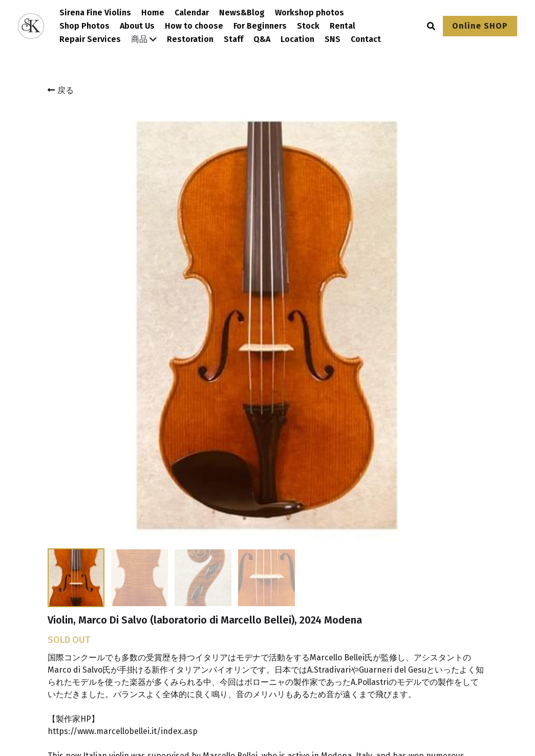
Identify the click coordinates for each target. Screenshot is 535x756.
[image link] (85, 630)
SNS (333, 39)
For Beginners (260, 26)
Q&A (262, 39)
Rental (343, 26)
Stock (308, 26)
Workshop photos (309, 13)
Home (153, 13)
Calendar (192, 13)
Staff (233, 39)
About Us (137, 26)
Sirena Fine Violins (95, 13)
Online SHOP (480, 26)
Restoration (190, 39)
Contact (366, 39)
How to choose (194, 26)
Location (297, 39)
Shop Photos (84, 26)
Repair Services (90, 39)
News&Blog (242, 13)
